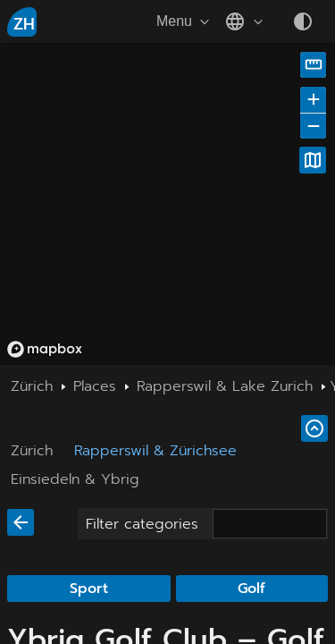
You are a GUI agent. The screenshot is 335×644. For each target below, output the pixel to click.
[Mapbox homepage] (45, 349)
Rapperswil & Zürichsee (155, 451)
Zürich (32, 451)
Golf (251, 589)
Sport (89, 589)
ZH (24, 24)
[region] (167, 204)
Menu (185, 21)
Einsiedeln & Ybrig (75, 479)
